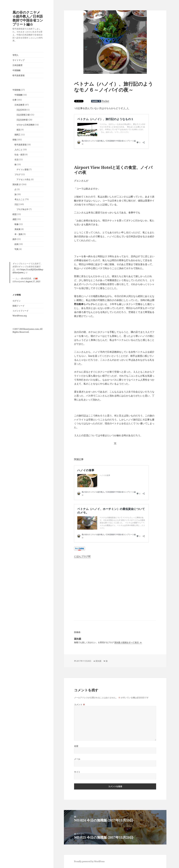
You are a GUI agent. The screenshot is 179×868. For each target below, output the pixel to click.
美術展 (18, 229)
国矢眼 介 (17, 184)
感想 (15, 219)
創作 (15, 239)
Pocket (105, 101)
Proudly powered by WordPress (89, 861)
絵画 (17, 244)
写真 (17, 249)
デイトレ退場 (22, 169)
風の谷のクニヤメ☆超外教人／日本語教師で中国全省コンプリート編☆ (28, 18)
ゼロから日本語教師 (25, 125)
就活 (19, 130)
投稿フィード (19, 306)
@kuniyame (18, 272)
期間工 (18, 135)
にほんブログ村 (82, 556)
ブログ (18, 174)
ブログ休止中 (22, 209)
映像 (17, 224)
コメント (80, 705)
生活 (17, 160)
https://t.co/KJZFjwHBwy (32, 270)
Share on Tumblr (96, 101)
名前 (76, 746)
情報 (15, 140)
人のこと (19, 150)
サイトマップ (19, 60)
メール (77, 759)
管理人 (16, 55)
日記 (17, 204)
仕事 (15, 100)
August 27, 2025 (33, 281)
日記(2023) (22, 110)
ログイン (17, 301)
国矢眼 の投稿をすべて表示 (127, 642)
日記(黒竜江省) (23, 115)
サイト (77, 772)
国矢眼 (98, 661)
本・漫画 (19, 234)
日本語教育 (18, 65)
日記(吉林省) (22, 120)
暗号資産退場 (19, 75)
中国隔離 (17, 70)
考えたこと (20, 199)
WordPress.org (20, 316)
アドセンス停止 (23, 179)
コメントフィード (21, 311)
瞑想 (15, 214)
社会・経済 (20, 155)
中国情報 (17, 90)
